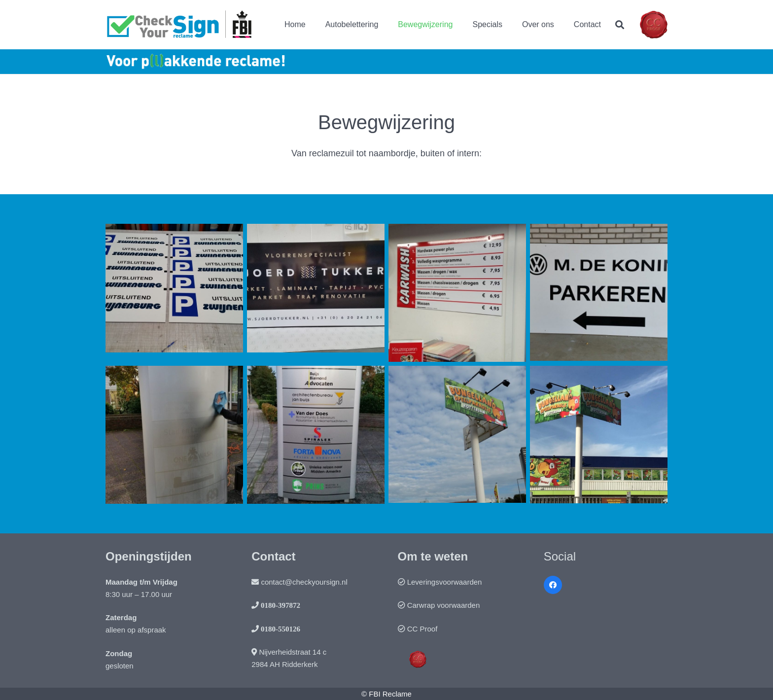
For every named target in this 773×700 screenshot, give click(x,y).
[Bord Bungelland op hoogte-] (457, 435)
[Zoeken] (620, 25)
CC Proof (422, 629)
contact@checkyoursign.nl (304, 582)
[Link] (180, 25)
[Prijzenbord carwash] (457, 293)
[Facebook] (553, 585)
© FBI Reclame (386, 694)
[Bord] (599, 293)
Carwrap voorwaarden (444, 605)
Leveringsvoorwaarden (445, 582)
